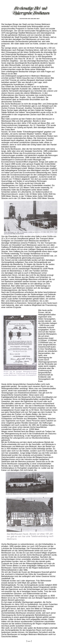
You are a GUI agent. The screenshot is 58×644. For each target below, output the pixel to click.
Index (29, 641)
